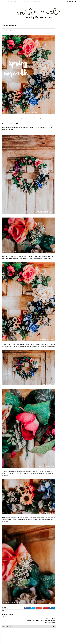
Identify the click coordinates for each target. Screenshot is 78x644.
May (61, 166)
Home (5, 2)
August (61, 160)
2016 (59, 195)
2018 (59, 191)
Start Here (12, 2)
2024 (59, 141)
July (61, 162)
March (61, 169)
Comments (34, 30)
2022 (59, 145)
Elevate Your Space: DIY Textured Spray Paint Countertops (66, 96)
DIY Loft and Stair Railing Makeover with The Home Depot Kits (66, 115)
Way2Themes (37, 641)
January (62, 189)
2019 (59, 151)
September (62, 158)
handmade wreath (27, 30)
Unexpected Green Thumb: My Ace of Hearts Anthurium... (67, 178)
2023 (59, 143)
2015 (59, 197)
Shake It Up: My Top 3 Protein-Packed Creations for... (67, 181)
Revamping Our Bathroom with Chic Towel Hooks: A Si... (67, 174)
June (61, 164)
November (62, 154)
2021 (59, 147)
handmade (21, 30)
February (62, 187)
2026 (59, 138)
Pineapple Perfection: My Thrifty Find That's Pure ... (67, 185)
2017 (59, 193)
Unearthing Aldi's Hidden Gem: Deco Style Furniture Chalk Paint (66, 124)
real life (37, 2)
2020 (59, 149)
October (62, 156)
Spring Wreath (62, 171)
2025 (59, 139)
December (62, 152)
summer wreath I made (15, 120)
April (61, 168)
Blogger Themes (50, 641)
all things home (25, 2)
